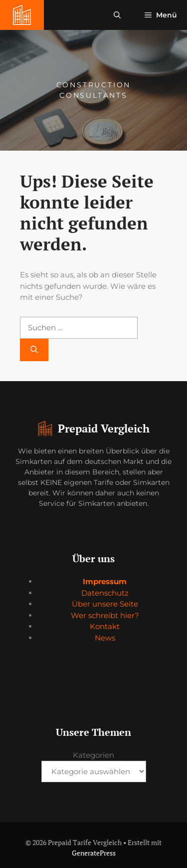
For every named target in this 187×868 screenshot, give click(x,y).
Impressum (105, 581)
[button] (117, 15)
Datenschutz (105, 593)
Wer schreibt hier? (105, 615)
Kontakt (105, 626)
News (105, 638)
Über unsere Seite (105, 604)
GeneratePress (94, 853)
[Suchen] (34, 350)
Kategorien (93, 755)
